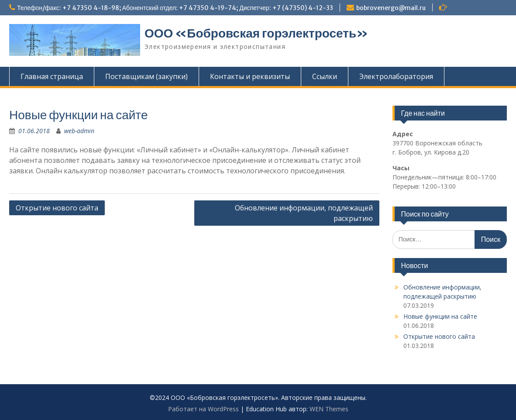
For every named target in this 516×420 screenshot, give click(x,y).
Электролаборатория (396, 76)
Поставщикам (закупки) (146, 76)
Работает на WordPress (203, 409)
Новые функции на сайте (440, 316)
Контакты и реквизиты (250, 76)
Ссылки (325, 76)
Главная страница (52, 76)
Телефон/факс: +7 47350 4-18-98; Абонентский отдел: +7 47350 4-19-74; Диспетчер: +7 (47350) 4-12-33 (175, 8)
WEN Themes (329, 409)
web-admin (79, 131)
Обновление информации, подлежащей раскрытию (304, 213)
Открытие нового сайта (57, 208)
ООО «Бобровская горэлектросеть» (256, 33)
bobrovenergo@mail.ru (391, 8)
